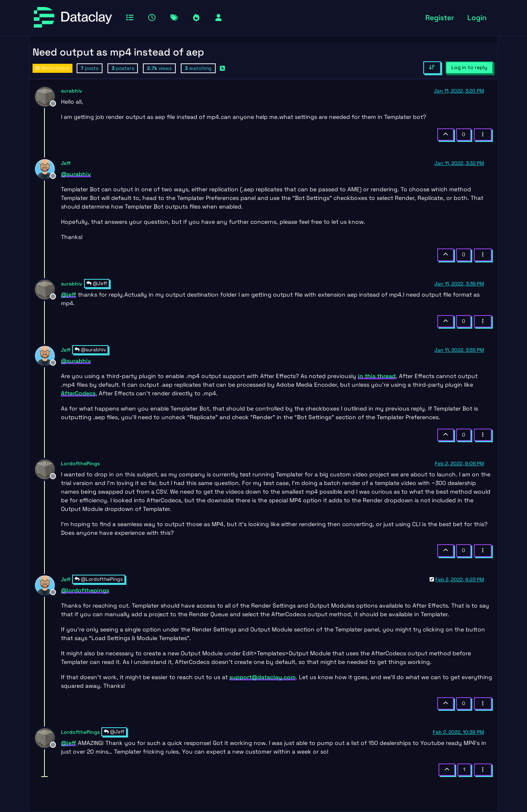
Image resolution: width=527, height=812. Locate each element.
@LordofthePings (99, 579)
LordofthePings (80, 464)
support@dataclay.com (262, 677)
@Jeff (97, 283)
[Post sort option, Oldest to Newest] (432, 67)
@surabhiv (90, 350)
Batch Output (52, 68)
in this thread (377, 376)
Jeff (66, 163)
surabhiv (72, 91)
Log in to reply (469, 67)
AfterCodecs (78, 393)
